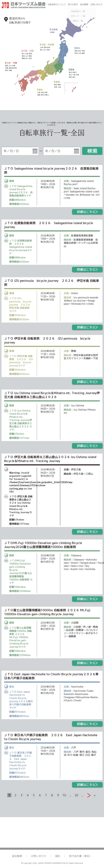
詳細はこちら (87, 212)
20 (76, 795)
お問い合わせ (96, 4)
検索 (92, 151)
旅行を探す (73, 4)
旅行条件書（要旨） (80, 856)
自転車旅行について (57, 4)
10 (64, 795)
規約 (58, 856)
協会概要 (84, 4)
